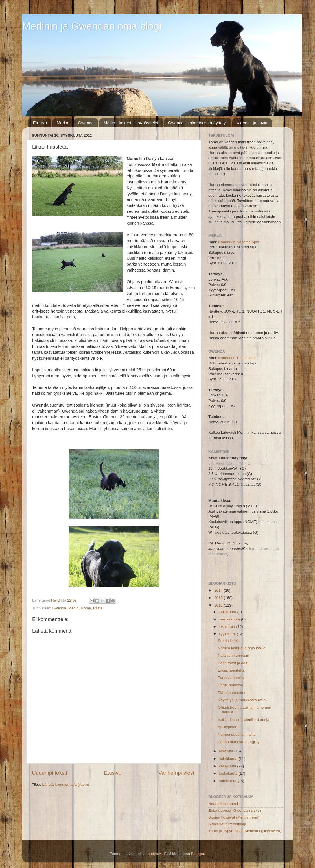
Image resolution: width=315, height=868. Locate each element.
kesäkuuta (228, 766)
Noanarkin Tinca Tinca (237, 358)
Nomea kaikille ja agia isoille (242, 648)
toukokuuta (229, 773)
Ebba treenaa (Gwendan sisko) (235, 811)
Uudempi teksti (50, 773)
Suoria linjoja (229, 641)
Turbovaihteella (231, 678)
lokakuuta (228, 627)
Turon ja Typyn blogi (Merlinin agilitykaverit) (245, 831)
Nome (86, 608)
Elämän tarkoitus (232, 693)
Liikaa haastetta (231, 670)
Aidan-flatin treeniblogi (227, 824)
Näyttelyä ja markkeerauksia (242, 700)
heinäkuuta (229, 759)
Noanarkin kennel (223, 804)
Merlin (63, 123)
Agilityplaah (228, 727)
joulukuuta (228, 612)
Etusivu (40, 123)
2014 (219, 590)
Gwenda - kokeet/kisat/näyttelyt (197, 123)
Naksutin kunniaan (234, 655)
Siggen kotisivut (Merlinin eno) (234, 817)
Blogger (198, 854)
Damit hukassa (230, 685)
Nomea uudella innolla (237, 734)
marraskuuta (230, 619)
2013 (219, 598)
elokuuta (227, 751)
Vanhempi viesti (177, 773)
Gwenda (86, 123)
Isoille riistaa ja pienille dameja (244, 720)
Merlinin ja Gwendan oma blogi (92, 26)
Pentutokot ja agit (233, 663)
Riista (98, 608)
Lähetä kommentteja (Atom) (66, 785)
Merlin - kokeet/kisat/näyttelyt (131, 123)
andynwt (155, 854)
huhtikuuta (228, 781)
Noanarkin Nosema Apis (239, 242)
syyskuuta (228, 634)
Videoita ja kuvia (252, 123)
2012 (219, 605)
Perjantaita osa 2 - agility (239, 742)
